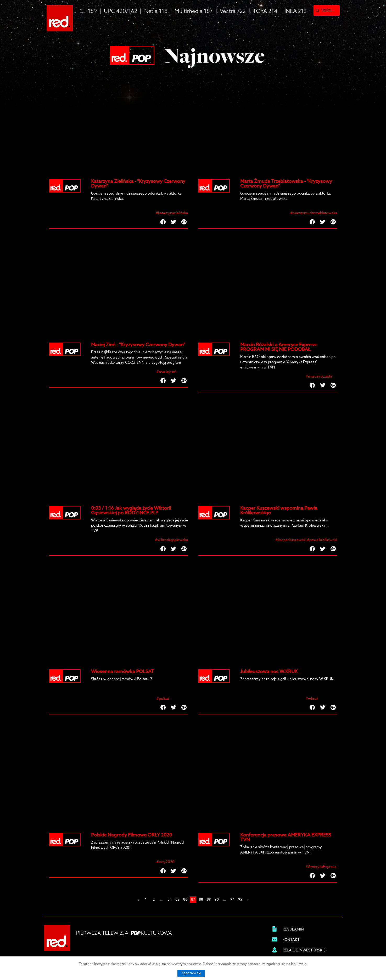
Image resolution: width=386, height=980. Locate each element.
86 (185, 900)
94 (232, 900)
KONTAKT (291, 940)
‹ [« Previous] (138, 900)
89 (209, 900)
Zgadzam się (191, 973)
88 (201, 900)
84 (170, 900)
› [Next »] (248, 900)
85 (177, 900)
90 (217, 900)
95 (240, 900)
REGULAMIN (293, 930)
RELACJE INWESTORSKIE (304, 951)
